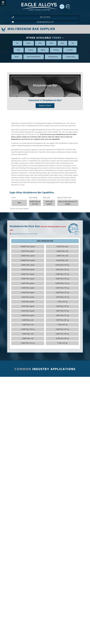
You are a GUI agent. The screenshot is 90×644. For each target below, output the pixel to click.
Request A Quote (45, 106)
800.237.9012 (34, 638)
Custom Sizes (70, 57)
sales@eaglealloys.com (33, 22)
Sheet (29, 43)
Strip (40, 43)
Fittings (56, 50)
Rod (62, 43)
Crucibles (70, 50)
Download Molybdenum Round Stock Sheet (24, 234)
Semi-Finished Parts (34, 57)
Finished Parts (53, 57)
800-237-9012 (31, 17)
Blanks (43, 50)
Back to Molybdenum (45, 603)
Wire (19, 50)
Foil (17, 43)
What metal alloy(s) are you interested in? (62, 641)
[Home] (39, 7)
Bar (73, 43)
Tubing (31, 50)
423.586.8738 (29, 641)
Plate (51, 43)
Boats (17, 57)
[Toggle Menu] (3, 3)
